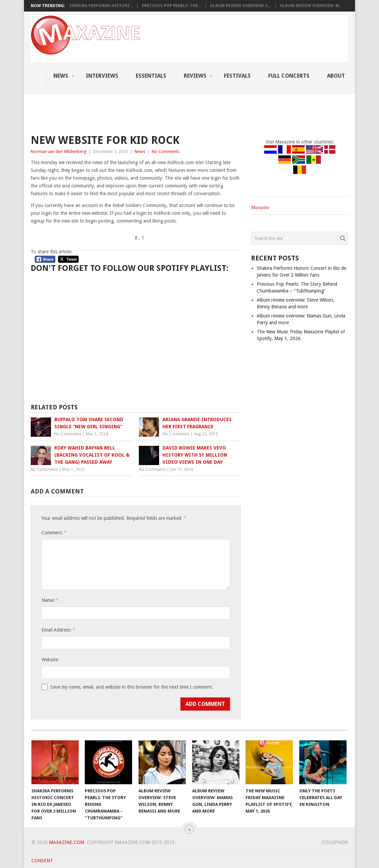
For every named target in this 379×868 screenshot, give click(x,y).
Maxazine (260, 208)
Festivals (237, 76)
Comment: (54, 532)
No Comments (166, 151)
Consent (42, 861)
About (336, 76)
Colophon (335, 842)
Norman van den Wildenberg (59, 151)
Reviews (195, 76)
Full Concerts (289, 76)
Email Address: (58, 630)
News (61, 76)
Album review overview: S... (241, 6)
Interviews (102, 76)
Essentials (151, 76)
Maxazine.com (67, 842)
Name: (50, 600)
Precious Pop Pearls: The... (171, 6)
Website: (50, 660)
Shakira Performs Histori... (101, 6)
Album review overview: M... (311, 6)
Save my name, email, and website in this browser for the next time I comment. (132, 687)
